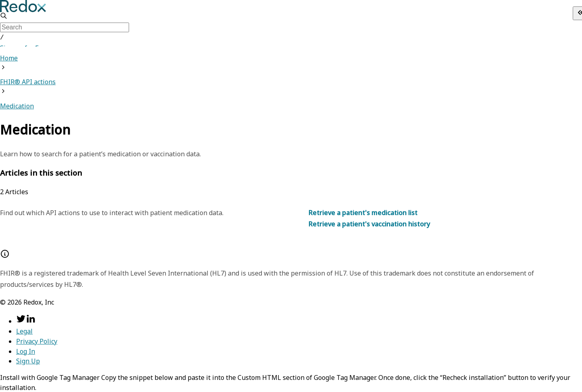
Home (9, 57)
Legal (24, 330)
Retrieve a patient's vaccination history (369, 223)
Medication (17, 105)
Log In (26, 351)
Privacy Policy (37, 340)
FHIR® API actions (28, 81)
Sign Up (28, 360)
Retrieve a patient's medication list (363, 212)
